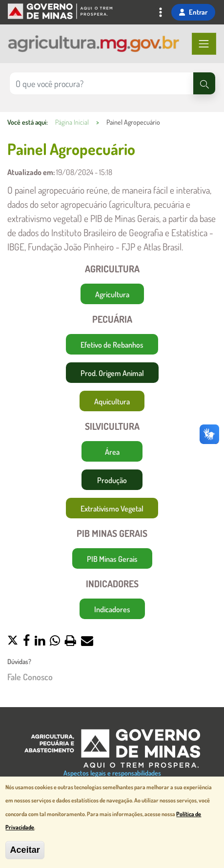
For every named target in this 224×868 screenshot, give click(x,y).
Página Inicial (72, 122)
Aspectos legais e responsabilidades (112, 773)
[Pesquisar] (204, 83)
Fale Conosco (30, 677)
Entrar (193, 12)
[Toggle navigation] (161, 13)
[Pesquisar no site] (102, 83)
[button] (13, 642)
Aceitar (25, 851)
